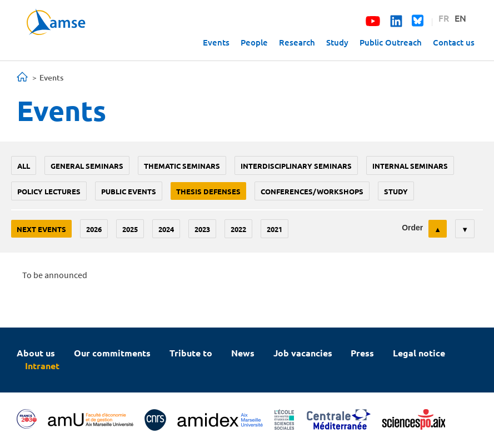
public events (129, 191)
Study (337, 42)
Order (412, 228)
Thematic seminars (182, 166)
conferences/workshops (312, 191)
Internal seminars (410, 166)
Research (297, 42)
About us (36, 353)
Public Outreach (391, 42)
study (396, 191)
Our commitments (112, 353)
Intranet (42, 366)
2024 (166, 229)
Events (216, 42)
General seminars (87, 166)
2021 (275, 229)
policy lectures (49, 191)
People (254, 42)
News (243, 353)
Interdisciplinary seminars (296, 166)
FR (444, 18)
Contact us (454, 42)
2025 (130, 229)
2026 (94, 229)
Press (362, 353)
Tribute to (191, 353)
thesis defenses (208, 191)
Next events (41, 229)
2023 (202, 229)
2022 (238, 229)
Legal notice (419, 353)
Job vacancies (303, 353)
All (24, 166)
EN (460, 18)
